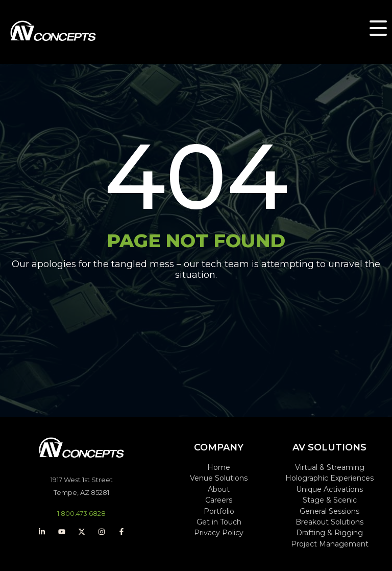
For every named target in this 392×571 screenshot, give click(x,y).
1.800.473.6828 (81, 513)
